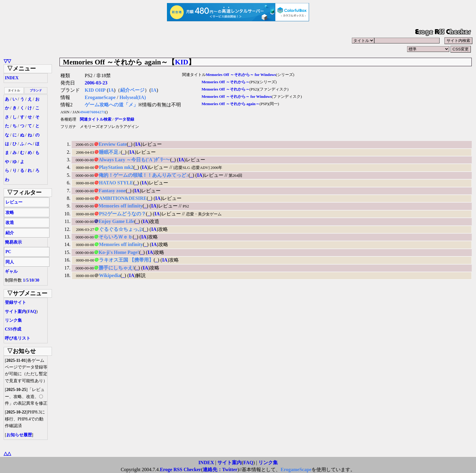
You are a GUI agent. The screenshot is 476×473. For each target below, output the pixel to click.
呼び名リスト (18, 338)
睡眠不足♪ (110, 152)
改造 (10, 223)
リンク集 (13, 320)
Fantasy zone (112, 191)
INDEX (12, 78)
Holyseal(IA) (133, 97)
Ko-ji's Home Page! (119, 252)
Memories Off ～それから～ (226, 82)
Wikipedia (110, 275)
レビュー (14, 202)
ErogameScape (100, 97)
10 (32, 280)
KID (182, 62)
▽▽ (7, 61)
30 (37, 280)
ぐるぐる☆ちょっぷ (121, 229)
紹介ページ (132, 90)
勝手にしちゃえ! (116, 268)
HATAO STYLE (116, 183)
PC (8, 252)
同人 (10, 262)
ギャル (11, 271)
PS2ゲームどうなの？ (122, 214)
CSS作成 (13, 329)
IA (111, 90)
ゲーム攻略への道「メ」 (111, 105)
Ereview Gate (113, 144)
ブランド (36, 90)
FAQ (32, 312)
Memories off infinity (121, 206)
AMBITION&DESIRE (123, 198)
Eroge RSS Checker (181, 470)
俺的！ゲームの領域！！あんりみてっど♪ (144, 175)
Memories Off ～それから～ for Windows (241, 75)
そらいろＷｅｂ (116, 237)
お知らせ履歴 (19, 435)
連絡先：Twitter (220, 470)
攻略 (10, 213)
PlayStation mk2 (116, 167)
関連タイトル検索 (96, 119)
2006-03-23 (96, 83)
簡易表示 (13, 242)
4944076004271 (92, 112)
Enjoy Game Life (116, 221)
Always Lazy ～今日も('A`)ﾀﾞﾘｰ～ (134, 160)
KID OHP (95, 90)
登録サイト (15, 302)
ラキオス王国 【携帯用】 (126, 260)
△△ (7, 453)
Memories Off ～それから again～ (231, 104)
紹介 (10, 233)
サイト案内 (15, 312)
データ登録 (124, 119)
